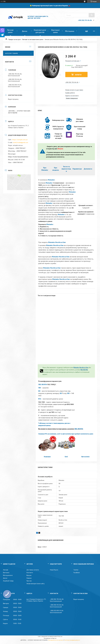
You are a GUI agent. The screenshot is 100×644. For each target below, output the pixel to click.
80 (39, 391)
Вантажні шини (55, 31)
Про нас (29, 581)
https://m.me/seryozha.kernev (18, 157)
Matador (51, 180)
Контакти (30, 573)
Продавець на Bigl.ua (50, 638)
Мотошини (70, 31)
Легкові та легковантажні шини (33, 39)
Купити (78, 75)
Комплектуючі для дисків (40, 31)
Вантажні (6, 573)
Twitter (76, 570)
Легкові (6, 570)
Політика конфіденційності (72, 640)
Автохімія (85, 457)
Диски (25, 31)
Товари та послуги (14, 39)
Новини (29, 578)
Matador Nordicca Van (57, 242)
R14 (40, 399)
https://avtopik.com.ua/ (20, 140)
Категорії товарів (11, 53)
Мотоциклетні (8, 575)
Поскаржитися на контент (56, 640)
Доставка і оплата (33, 570)
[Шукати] (92, 15)
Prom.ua (60, 636)
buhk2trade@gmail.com (21, 142)
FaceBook (77, 573)
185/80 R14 (84, 370)
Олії (66, 457)
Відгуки (29, 575)
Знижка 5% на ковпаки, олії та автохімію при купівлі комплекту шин (66, 434)
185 (40, 388)
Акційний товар (8, 581)
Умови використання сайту (36, 584)
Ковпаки (47, 457)
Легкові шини (10, 31)
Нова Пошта (54, 570)
